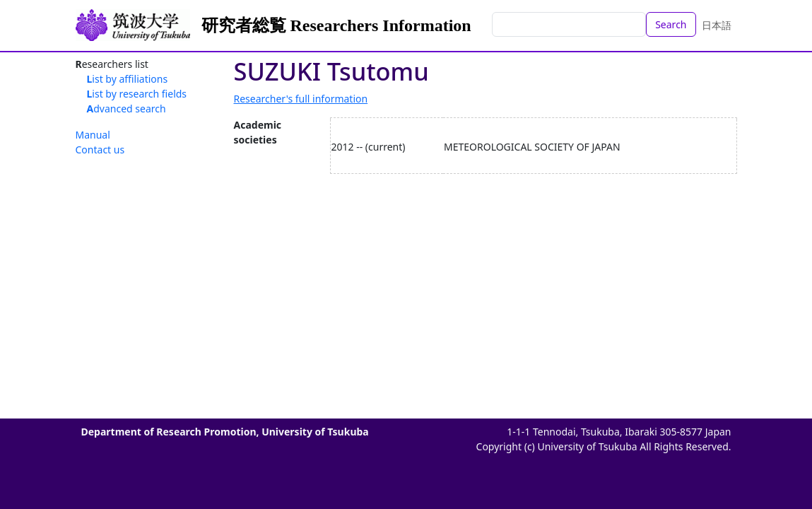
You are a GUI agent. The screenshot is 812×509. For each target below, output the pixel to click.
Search (671, 24)
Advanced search (126, 109)
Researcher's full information (301, 99)
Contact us (100, 150)
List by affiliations (128, 79)
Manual (93, 135)
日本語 (717, 25)
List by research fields (137, 94)
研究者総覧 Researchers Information (336, 25)
